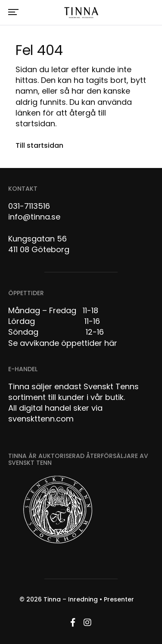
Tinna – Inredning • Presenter (89, 599)
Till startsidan (39, 145)
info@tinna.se (34, 217)
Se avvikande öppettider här (63, 343)
